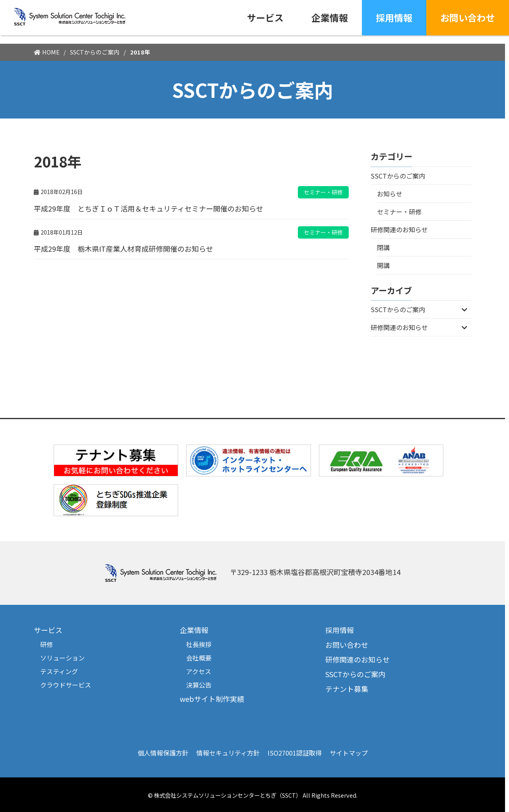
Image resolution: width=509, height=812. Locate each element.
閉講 (383, 247)
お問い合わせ (468, 17)
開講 (383, 265)
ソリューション (62, 658)
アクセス (199, 671)
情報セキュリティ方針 (228, 753)
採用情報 (394, 17)
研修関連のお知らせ (399, 229)
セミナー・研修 (399, 212)
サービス (265, 17)
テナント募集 (347, 689)
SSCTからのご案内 (95, 52)
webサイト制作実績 (212, 699)
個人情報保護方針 (163, 753)
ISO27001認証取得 (295, 753)
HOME (51, 52)
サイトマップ (349, 753)
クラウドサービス (66, 685)
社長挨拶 (199, 644)
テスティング (59, 671)
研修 (47, 644)
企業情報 (330, 17)
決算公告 (199, 685)
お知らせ (390, 194)
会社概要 (199, 658)
